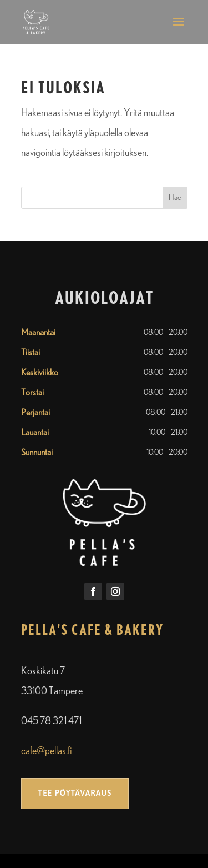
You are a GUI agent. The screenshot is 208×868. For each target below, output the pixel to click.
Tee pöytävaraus (75, 793)
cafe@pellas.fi (47, 751)
